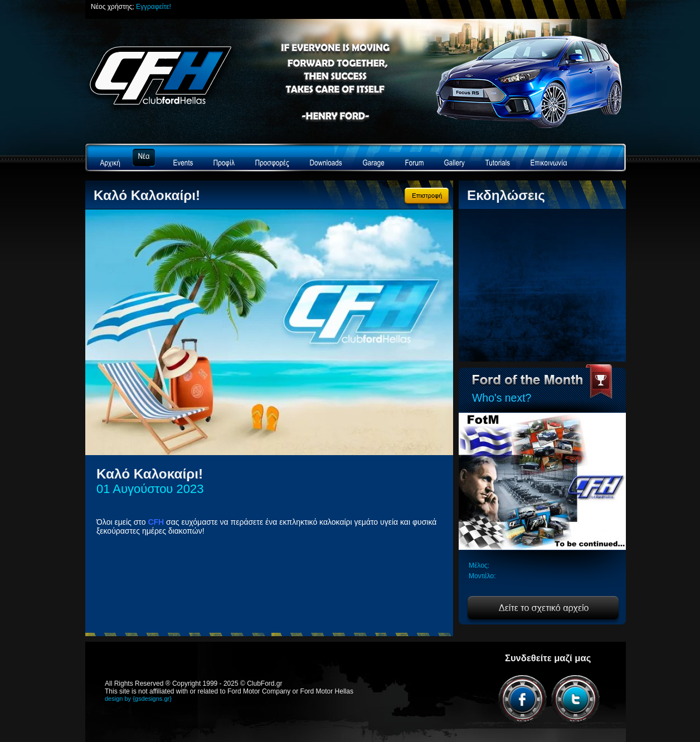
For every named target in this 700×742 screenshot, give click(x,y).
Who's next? (502, 398)
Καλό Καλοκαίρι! (147, 195)
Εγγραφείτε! (154, 7)
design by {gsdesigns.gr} (138, 699)
